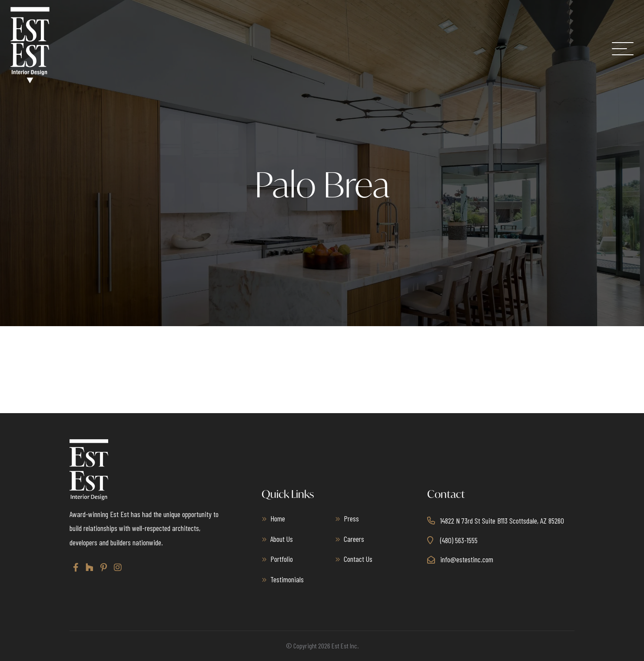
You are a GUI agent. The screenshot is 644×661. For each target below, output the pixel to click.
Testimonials (287, 579)
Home (278, 518)
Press (351, 518)
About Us (282, 539)
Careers (354, 539)
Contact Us (358, 559)
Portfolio (282, 559)
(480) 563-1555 (459, 540)
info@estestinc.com (467, 559)
